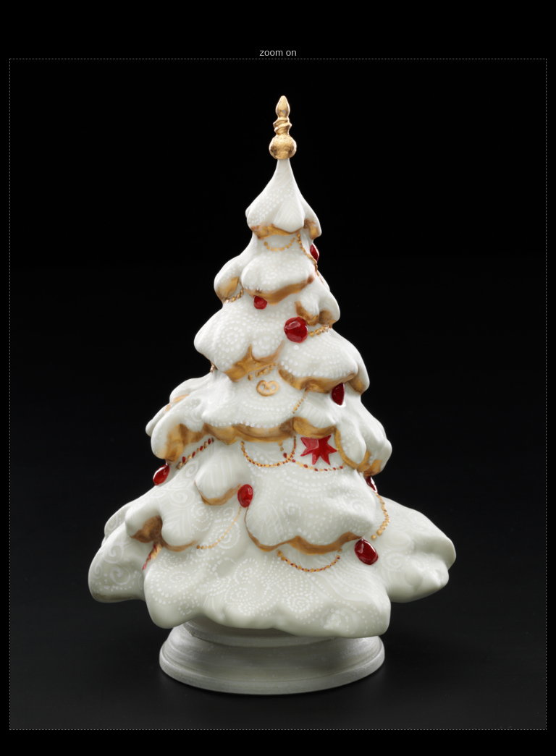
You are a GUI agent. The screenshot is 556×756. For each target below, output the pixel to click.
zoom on (278, 52)
